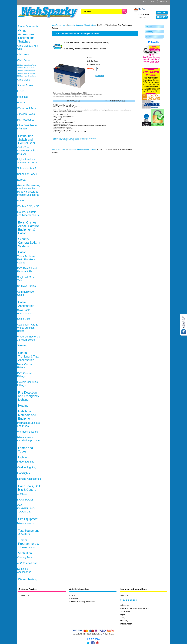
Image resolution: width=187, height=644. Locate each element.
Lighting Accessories (29, 479)
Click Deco (23, 60)
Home (149, 26)
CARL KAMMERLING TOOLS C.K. (26, 508)
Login (153, 2)
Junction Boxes (26, 114)
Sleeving (22, 345)
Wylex (21, 200)
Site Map (74, 598)
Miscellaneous (25, 523)
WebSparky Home (60, 25)
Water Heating (28, 579)
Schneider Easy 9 (27, 174)
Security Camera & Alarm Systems (29, 243)
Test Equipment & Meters (28, 533)
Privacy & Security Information (83, 602)
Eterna (21, 103)
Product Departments (28, 26)
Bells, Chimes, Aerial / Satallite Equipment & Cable (28, 228)
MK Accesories (26, 120)
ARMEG (22, 494)
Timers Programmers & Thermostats (29, 544)
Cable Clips (24, 319)
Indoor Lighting (26, 462)
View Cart (162, 13)
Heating (23, 406)
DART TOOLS (25, 500)
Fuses (21, 91)
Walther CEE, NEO (28, 206)
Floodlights (23, 473)
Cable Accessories (26, 304)
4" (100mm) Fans (27, 563)
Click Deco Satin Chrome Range (26, 73)
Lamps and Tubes (25, 450)
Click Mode (24, 80)
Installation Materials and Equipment (27, 415)
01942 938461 (128, 600)
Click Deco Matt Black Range (26, 68)
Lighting (23, 457)
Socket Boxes (25, 85)
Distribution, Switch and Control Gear (27, 140)
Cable (22, 252)
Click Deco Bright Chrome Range (27, 76)
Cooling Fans (25, 557)
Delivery (150, 31)
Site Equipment (28, 519)
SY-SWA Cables (26, 286)
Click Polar (23, 55)
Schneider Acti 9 (27, 168)
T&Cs (144, 2)
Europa (21, 180)
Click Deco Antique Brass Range (27, 65)
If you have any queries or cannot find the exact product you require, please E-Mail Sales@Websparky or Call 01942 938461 (75, 139)
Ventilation (25, 553)
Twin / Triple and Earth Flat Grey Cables (27, 259)
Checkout (162, 17)
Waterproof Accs (27, 108)
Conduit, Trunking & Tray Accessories (29, 356)
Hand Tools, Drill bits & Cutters (29, 488)
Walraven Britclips (27, 432)
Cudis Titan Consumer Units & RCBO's (28, 151)
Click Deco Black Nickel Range (26, 71)
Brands (149, 36)
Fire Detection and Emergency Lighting (29, 396)
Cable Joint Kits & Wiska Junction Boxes (27, 328)
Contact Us (164, 2)
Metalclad (23, 97)
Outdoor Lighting (27, 467)
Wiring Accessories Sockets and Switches (26, 36)
